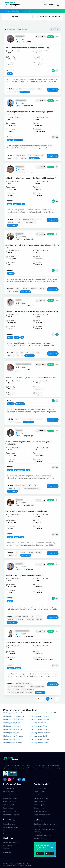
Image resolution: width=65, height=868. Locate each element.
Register (52, 4)
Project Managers (9, 801)
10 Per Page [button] (54, 29)
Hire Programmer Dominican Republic (44, 713)
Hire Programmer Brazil (39, 729)
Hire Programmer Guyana (12, 739)
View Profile (53, 90)
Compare (40, 37)
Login (45, 4)
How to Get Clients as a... (42, 835)
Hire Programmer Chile (11, 733)
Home (7, 11)
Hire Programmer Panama (12, 723)
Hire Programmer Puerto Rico (14, 713)
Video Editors (8, 795)
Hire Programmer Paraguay (13, 743)
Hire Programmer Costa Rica (40, 719)
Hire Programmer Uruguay (40, 743)
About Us (6, 849)
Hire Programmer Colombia (40, 733)
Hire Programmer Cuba (39, 726)
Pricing (6, 834)
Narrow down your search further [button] (49, 17)
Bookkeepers (8, 808)
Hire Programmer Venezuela (13, 736)
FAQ (5, 831)
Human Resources (10, 811)
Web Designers (9, 791)
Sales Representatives (11, 815)
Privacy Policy (8, 863)
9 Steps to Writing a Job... (42, 838)
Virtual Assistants (9, 788)
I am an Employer (9, 824)
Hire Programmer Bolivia (39, 736)
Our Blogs (38, 820)
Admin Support (8, 805)
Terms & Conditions (21, 863)
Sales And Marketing (10, 798)
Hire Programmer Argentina (13, 729)
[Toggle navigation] (59, 4)
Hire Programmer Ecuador (40, 739)
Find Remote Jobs (41, 784)
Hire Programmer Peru (38, 723)
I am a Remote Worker (11, 827)
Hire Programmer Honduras (40, 716)
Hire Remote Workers (12, 784)
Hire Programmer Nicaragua (13, 719)
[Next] (57, 699)
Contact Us (7, 852)
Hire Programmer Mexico (12, 726)
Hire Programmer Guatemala (13, 716)
